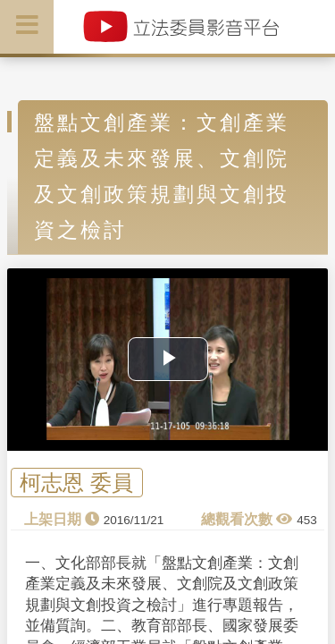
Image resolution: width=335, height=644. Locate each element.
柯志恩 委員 (76, 483)
